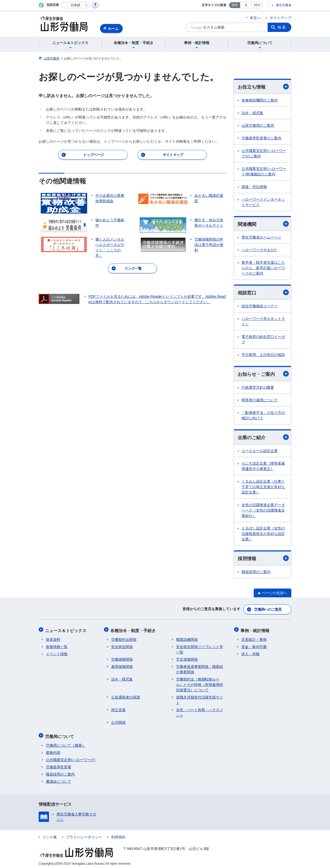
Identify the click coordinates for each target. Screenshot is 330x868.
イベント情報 (57, 653)
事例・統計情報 (256, 630)
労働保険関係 (122, 658)
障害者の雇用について (260, 401)
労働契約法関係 (124, 639)
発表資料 (53, 639)
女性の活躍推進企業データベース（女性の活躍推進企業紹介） (263, 511)
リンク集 (50, 835)
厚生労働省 (284, 5)
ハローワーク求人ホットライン (263, 322)
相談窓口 (263, 293)
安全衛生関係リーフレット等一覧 (200, 648)
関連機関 (263, 224)
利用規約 (118, 835)
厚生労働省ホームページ (261, 238)
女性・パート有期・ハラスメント (200, 712)
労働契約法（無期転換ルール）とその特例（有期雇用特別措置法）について (200, 684)
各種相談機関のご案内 (260, 100)
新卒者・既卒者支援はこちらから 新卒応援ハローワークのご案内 (263, 268)
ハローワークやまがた (260, 250)
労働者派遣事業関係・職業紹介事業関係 (200, 668)
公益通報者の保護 (126, 696)
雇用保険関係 (122, 666)
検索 (282, 27)
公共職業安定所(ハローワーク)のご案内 (264, 153)
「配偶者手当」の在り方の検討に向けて (263, 416)
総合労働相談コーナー (260, 307)
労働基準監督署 (59, 765)
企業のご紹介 (263, 438)
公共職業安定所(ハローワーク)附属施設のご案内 (264, 171)
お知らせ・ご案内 (263, 374)
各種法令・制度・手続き (134, 630)
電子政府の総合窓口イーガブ (263, 340)
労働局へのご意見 (268, 610)
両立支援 (118, 709)
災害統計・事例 (254, 639)
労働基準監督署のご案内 (261, 138)
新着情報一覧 (57, 646)
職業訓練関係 (187, 639)
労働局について (60, 734)
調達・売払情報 (254, 187)
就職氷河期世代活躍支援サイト (200, 699)
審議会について (59, 779)
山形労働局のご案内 (258, 125)
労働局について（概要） (66, 743)
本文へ (255, 18)
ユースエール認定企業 (260, 452)
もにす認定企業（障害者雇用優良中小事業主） (263, 467)
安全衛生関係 (122, 646)
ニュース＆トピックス (67, 630)
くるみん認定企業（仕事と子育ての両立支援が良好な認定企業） (263, 488)
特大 (257, 5)
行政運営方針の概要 (258, 388)
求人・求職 (250, 653)
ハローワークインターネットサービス (263, 202)
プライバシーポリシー (84, 835)
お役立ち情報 (263, 87)
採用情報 (263, 559)
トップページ (93, 155)
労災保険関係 (187, 658)
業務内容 (53, 750)
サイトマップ (280, 18)
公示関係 (118, 721)
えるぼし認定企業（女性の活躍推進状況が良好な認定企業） (263, 534)
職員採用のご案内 (256, 573)
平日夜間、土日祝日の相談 (263, 355)
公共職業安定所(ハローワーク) (71, 758)
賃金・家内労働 (254, 646)
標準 (235, 5)
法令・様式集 (252, 113)
